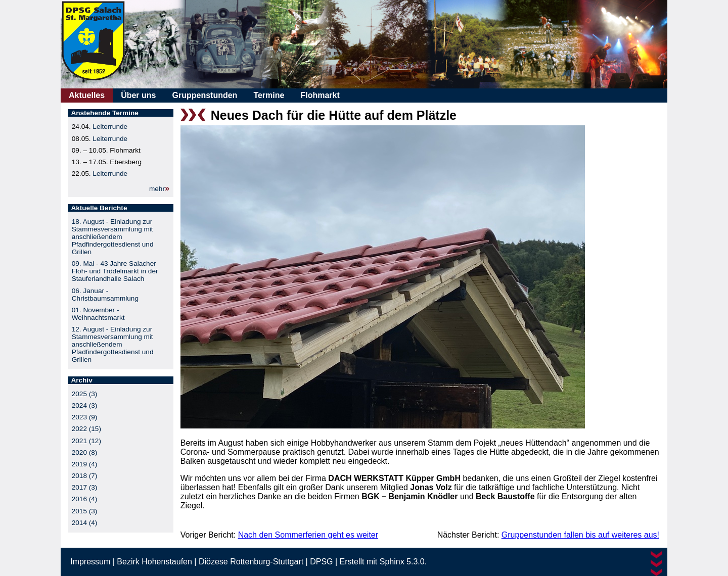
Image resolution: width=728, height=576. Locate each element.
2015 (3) (85, 511)
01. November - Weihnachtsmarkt (98, 314)
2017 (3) (85, 487)
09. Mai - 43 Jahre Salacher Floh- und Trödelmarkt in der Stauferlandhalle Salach (115, 271)
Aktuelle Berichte (99, 208)
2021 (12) (86, 441)
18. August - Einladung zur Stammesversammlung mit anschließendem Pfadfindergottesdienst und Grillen (113, 237)
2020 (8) (85, 452)
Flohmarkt (320, 95)
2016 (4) (85, 499)
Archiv (81, 380)
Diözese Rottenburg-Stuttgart (251, 562)
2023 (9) (85, 417)
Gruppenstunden (204, 95)
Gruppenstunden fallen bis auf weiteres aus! (580, 535)
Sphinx (392, 562)
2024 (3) (85, 405)
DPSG (321, 562)
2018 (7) (85, 476)
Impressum (90, 562)
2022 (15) (86, 429)
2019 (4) (85, 464)
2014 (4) (85, 523)
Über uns (138, 95)
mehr (157, 189)
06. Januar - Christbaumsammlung (105, 295)
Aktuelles (87, 95)
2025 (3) (85, 394)
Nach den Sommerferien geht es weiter (308, 535)
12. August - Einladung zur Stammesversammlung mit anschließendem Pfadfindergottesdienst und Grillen (113, 344)
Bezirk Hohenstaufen (154, 562)
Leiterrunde (110, 127)
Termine (269, 95)
